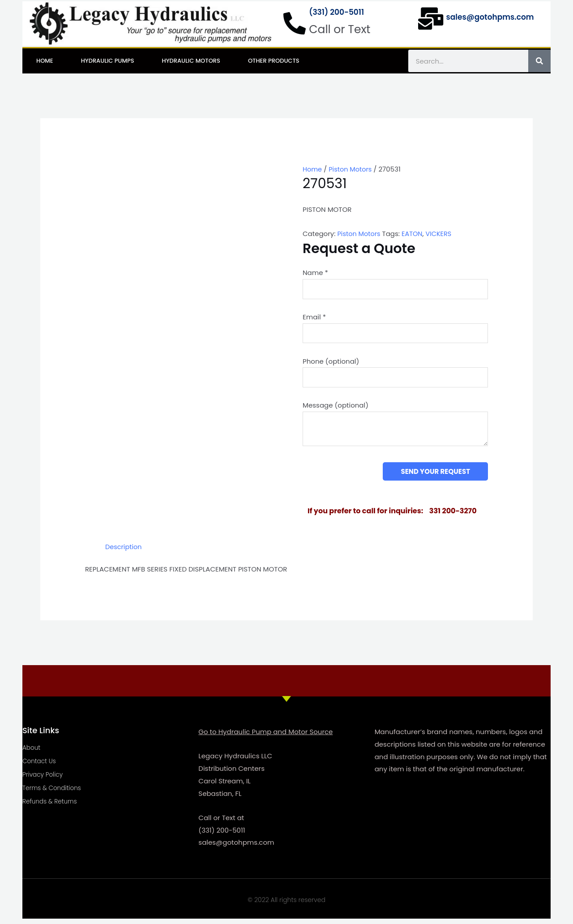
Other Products (274, 61)
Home (45, 61)
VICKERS (441, 234)
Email (314, 318)
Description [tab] (124, 552)
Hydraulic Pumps (108, 61)
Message (336, 409)
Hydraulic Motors (191, 61)
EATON (414, 234)
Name (315, 273)
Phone (331, 363)
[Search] (539, 61)
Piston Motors (352, 169)
